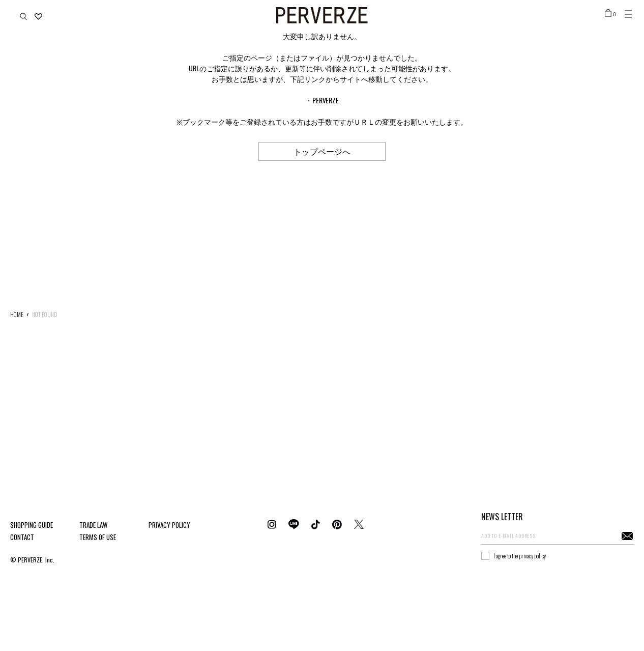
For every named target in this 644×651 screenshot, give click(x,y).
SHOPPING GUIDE (32, 525)
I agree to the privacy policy (520, 556)
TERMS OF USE (98, 537)
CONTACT (22, 537)
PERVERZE (326, 100)
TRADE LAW (93, 525)
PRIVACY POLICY (169, 525)
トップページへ (322, 151)
